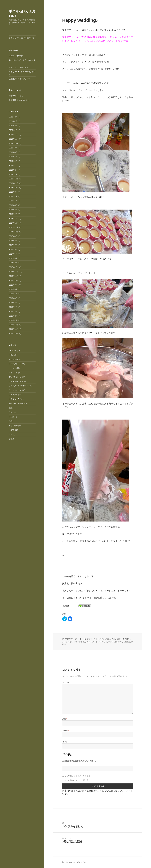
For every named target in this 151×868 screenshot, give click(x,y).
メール (66, 731)
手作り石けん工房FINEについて (21, 38)
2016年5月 (13, 303)
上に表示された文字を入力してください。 (80, 761)
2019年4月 (13, 161)
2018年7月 (13, 196)
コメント (66, 682)
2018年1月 (13, 219)
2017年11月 (14, 227)
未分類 (12, 417)
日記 (11, 412)
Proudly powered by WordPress (75, 862)
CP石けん (13, 350)
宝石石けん (13, 395)
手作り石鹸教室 (124, 642)
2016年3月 (13, 312)
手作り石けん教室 (16, 403)
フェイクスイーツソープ (19, 386)
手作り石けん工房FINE (22, 13)
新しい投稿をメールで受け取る (77, 780)
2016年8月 (13, 289)
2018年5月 (13, 205)
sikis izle (22, 100)
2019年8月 (13, 152)
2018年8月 (13, 192)
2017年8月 (13, 241)
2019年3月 (13, 166)
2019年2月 (13, 170)
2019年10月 (14, 143)
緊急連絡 (12, 96)
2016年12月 (14, 272)
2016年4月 (13, 307)
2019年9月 (13, 148)
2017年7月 (13, 245)
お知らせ (12, 359)
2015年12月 (14, 325)
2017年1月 (13, 267)
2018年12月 (14, 179)
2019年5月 (13, 157)
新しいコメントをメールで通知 (77, 776)
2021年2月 (13, 117)
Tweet (66, 606)
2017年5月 (13, 254)
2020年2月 (13, 126)
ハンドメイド (92, 642)
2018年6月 (13, 201)
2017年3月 (13, 258)
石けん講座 (13, 426)
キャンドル (13, 373)
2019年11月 (14, 139)
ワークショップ (15, 390)
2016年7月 (13, 294)
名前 (65, 719)
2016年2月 (13, 316)
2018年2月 (13, 214)
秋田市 (12, 430)
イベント (12, 368)
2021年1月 (13, 121)
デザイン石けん (15, 377)
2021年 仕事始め (16, 56)
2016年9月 (13, 285)
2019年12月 (14, 135)
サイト (65, 742)
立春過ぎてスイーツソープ (19, 79)
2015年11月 (14, 329)
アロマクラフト (15, 364)
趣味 (11, 434)
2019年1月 (13, 174)
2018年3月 (13, 210)
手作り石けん (14, 399)
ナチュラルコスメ (16, 381)
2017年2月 (13, 263)
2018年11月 (14, 183)
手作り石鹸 (113, 642)
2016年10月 (14, 281)
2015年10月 (14, 334)
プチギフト (103, 642)
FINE (11, 355)
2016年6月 (13, 298)
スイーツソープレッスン (19, 67)
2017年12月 (14, 223)
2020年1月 (13, 130)
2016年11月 (14, 276)
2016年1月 (13, 320)
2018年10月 (14, 188)
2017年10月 (14, 232)
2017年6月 (13, 250)
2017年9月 (13, 236)
